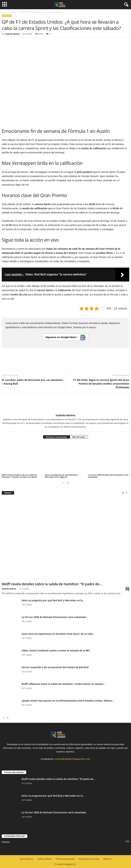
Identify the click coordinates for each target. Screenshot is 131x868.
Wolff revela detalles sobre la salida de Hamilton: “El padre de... (52, 584)
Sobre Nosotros (27, 859)
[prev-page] (64, 483)
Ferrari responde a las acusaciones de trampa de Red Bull (55, 667)
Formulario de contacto (89, 859)
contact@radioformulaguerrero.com (72, 759)
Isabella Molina (13, 34)
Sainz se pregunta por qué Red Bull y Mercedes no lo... (53, 600)
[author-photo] (65, 404)
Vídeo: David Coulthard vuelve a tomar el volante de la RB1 (56, 650)
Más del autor (79, 437)
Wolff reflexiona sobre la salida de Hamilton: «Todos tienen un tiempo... (63, 684)
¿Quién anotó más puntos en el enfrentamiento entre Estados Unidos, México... (68, 701)
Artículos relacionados (56, 437)
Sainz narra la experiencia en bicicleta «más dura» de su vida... (58, 634)
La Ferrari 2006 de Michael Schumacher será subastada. (108, 476)
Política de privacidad (65, 859)
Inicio (4, 12)
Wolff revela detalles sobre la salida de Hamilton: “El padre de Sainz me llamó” (20, 476)
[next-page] (68, 483)
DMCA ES (107, 859)
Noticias (12, 12)
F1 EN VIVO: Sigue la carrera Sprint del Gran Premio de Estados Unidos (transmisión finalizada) (101, 384)
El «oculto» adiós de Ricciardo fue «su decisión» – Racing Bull (33, 382)
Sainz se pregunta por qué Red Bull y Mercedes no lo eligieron (62, 476)
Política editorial (45, 859)
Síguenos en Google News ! (65, 337)
